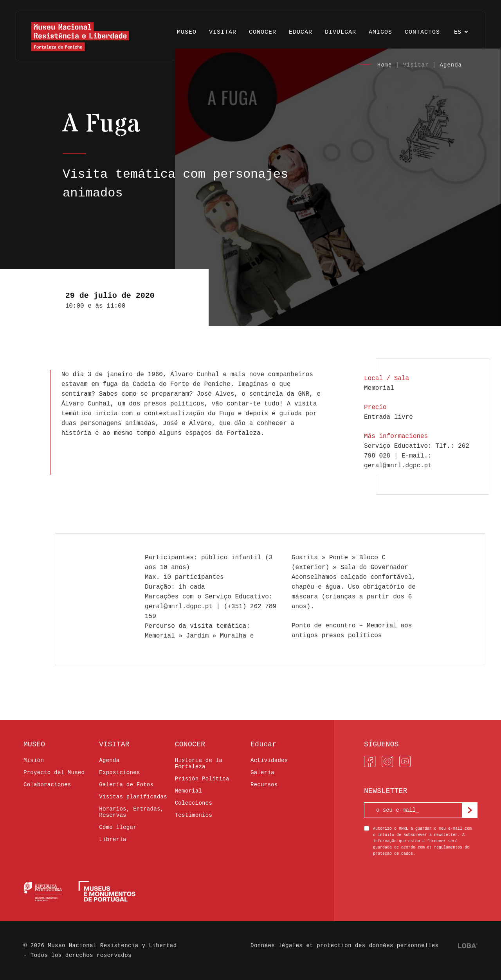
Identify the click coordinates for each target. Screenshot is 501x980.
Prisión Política (202, 779)
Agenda (451, 65)
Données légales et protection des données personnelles (345, 946)
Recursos (264, 785)
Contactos (422, 32)
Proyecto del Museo (54, 773)
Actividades (269, 760)
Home (385, 65)
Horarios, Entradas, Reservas (131, 812)
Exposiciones (119, 773)
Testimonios (194, 815)
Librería (113, 839)
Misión (34, 760)
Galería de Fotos (126, 785)
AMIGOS (380, 32)
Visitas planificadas (133, 797)
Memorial (188, 791)
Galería (262, 773)
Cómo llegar (118, 827)
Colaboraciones (47, 785)
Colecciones (194, 803)
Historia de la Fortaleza (199, 764)
